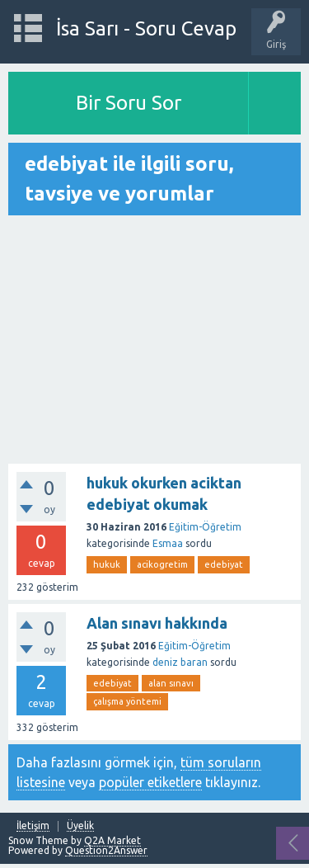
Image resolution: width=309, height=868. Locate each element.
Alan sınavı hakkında (157, 623)
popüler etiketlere (150, 782)
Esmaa (168, 543)
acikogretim (162, 564)
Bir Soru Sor (129, 103)
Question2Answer (106, 850)
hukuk (107, 564)
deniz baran (180, 662)
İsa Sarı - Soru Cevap (146, 28)
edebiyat (224, 564)
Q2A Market (112, 840)
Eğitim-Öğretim (205, 527)
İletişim (33, 826)
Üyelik (80, 826)
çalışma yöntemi (127, 701)
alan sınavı (171, 683)
